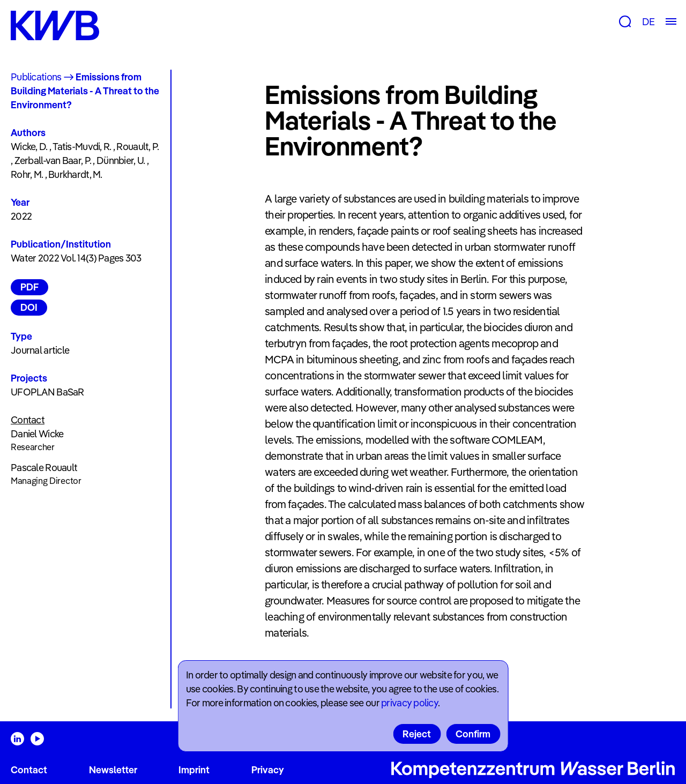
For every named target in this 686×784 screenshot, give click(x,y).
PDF (29, 287)
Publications (36, 77)
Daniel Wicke (37, 434)
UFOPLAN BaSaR (47, 392)
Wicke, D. (29, 147)
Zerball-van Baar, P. (53, 160)
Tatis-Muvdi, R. (82, 147)
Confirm (473, 734)
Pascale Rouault (44, 468)
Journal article (40, 350)
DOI (29, 307)
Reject (417, 734)
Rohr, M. (27, 174)
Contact (29, 770)
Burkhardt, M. (75, 174)
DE (648, 22)
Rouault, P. (137, 147)
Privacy (268, 770)
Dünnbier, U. (121, 160)
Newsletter (113, 770)
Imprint (194, 770)
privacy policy (409, 703)
